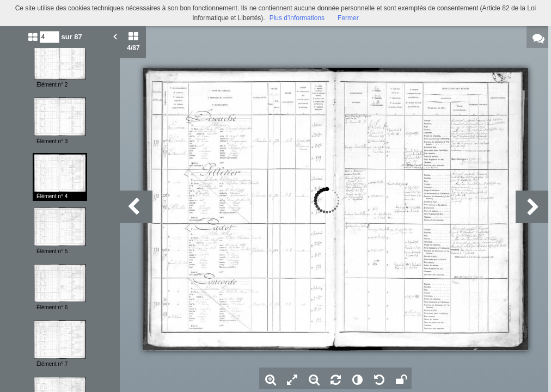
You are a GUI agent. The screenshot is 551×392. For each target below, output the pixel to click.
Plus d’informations (297, 18)
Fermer (348, 18)
